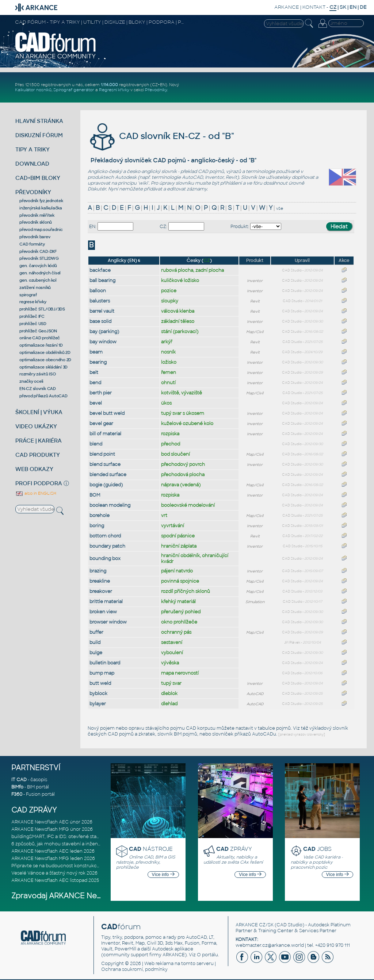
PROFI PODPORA (39, 483)
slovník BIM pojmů (177, 734)
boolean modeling (110, 505)
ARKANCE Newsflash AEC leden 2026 (53, 851)
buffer (96, 632)
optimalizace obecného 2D (45, 360)
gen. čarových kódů (38, 266)
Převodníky (156, 90)
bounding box (105, 559)
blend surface (105, 464)
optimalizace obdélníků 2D (45, 352)
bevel (96, 403)
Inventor (214, 177)
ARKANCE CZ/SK (255, 925)
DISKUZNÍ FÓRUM (39, 135)
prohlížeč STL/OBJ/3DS (42, 309)
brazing (98, 571)
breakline (100, 581)
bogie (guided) (106, 485)
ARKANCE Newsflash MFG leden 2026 (53, 859)
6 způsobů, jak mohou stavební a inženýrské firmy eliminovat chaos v (89, 844)
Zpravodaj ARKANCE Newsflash (67, 896)
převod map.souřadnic (41, 229)
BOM (95, 495)
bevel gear (101, 424)
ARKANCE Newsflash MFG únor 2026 (52, 829)
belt (94, 373)
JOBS (317, 849)
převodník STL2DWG (39, 258)
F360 (17, 794)
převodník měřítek (37, 215)
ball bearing (102, 281)
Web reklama (159, 964)
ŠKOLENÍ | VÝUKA (39, 412)
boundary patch (107, 546)
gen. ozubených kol (38, 280)
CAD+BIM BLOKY (38, 178)
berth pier (101, 393)
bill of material (105, 434)
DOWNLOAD (32, 164)
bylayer (98, 704)
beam (96, 352)
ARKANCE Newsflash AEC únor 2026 (52, 822)
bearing (98, 362)
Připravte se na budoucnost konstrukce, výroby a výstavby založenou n (91, 866)
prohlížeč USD (33, 324)
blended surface (108, 475)
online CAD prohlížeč (40, 338)
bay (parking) (104, 332)
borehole (100, 516)
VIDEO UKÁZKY (36, 426)
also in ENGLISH (36, 493)
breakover (101, 591)
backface (100, 270)
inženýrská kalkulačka (41, 208)
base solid (100, 321)
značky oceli (31, 381)
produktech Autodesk (112, 177)
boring (97, 526)
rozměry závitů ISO (38, 374)
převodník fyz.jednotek (41, 201)
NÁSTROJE (151, 849)
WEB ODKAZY (34, 469)
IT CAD (19, 780)
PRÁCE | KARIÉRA (39, 441)
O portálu (207, 955)
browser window (108, 622)
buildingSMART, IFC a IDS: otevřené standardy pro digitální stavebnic (87, 837)
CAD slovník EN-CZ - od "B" (161, 136)
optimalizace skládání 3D (43, 367)
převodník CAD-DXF (38, 251)
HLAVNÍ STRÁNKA (39, 121)
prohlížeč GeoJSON (38, 331)
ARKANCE (287, 7)
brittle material (106, 602)
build (95, 643)
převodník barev (35, 237)
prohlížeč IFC (32, 316)
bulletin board (105, 663)
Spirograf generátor (74, 90)
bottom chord (105, 536)
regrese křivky (33, 302)
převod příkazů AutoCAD (43, 396)
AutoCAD (192, 177)
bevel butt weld (107, 413)
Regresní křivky (114, 90)
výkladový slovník (329, 728)
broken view (103, 612)
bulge (96, 653)
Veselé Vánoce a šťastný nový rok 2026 (54, 873)
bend (95, 383)
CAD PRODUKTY (38, 455)
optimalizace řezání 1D (41, 345)
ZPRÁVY (234, 849)
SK (343, 7)
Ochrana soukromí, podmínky (134, 969)
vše (280, 208)
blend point (102, 454)
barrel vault (102, 311)
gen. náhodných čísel (40, 273)
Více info (163, 875)
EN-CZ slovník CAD (38, 389)
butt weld (100, 683)
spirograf (28, 295)
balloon (98, 291)
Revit (231, 177)
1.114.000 (109, 85)
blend (96, 444)
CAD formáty (32, 244)
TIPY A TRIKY (33, 149)
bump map (102, 673)
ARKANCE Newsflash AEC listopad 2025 (55, 880)
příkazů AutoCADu (255, 734)
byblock (98, 694)
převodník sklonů (36, 222)
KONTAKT (314, 7)
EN (353, 7)
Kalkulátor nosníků (33, 90)
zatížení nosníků (35, 288)
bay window (103, 342)
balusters (100, 301)
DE (363, 7)
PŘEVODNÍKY (33, 192)
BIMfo (17, 787)
